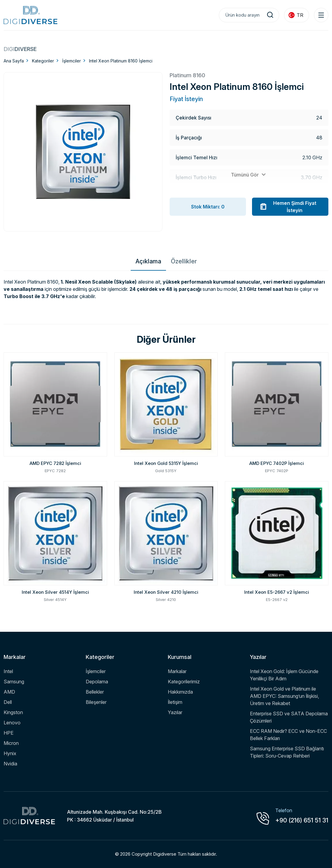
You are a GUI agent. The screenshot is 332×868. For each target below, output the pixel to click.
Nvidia (10, 764)
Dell (8, 702)
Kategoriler (43, 61)
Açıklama (148, 261)
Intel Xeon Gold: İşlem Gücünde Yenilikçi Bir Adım (284, 675)
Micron (11, 743)
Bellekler (95, 692)
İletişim (175, 702)
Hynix (10, 753)
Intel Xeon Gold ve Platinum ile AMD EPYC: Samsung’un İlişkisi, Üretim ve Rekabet (284, 696)
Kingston (13, 712)
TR (296, 15)
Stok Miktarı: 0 (208, 207)
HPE (9, 733)
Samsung (14, 682)
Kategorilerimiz (184, 682)
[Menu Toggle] (321, 15)
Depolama (97, 682)
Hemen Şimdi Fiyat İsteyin (288, 207)
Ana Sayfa (14, 61)
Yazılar (175, 712)
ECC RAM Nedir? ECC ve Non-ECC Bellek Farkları (288, 735)
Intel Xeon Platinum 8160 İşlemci (121, 61)
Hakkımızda (180, 692)
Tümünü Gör (249, 175)
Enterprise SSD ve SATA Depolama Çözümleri (289, 717)
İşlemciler (72, 61)
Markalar (177, 671)
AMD (9, 692)
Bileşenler (96, 702)
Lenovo (12, 723)
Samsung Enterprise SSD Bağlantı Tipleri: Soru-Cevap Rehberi (287, 752)
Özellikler (184, 261)
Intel (8, 671)
